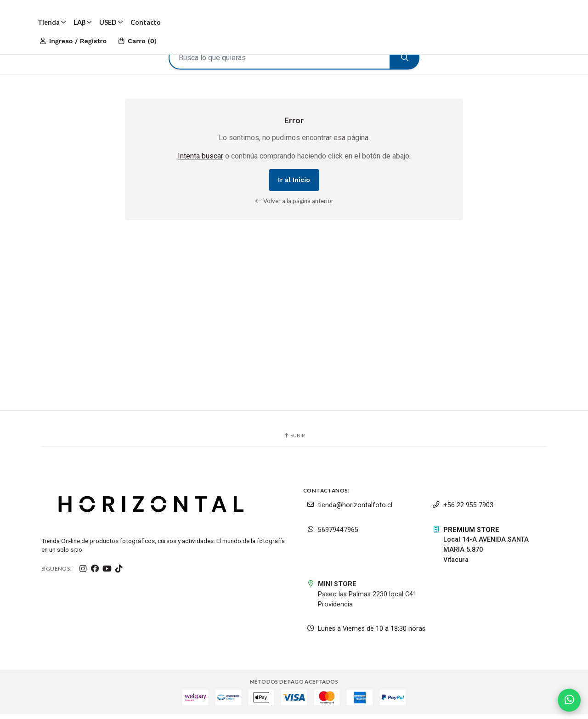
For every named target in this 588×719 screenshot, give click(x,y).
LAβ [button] (83, 22)
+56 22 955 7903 (463, 510)
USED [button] (111, 22)
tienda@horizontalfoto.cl (350, 510)
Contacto (146, 22)
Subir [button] (294, 439)
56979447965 (333, 535)
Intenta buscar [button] (201, 160)
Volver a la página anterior (294, 204)
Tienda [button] (52, 22)
